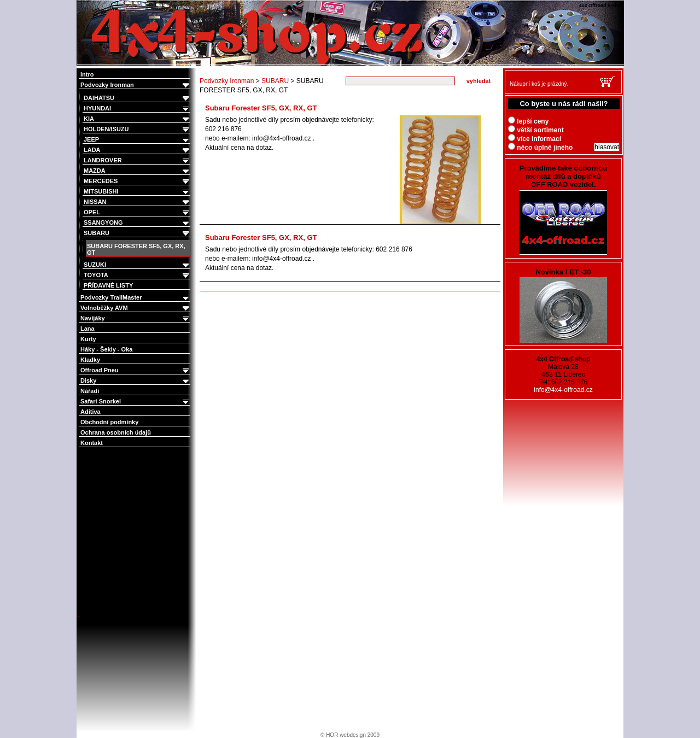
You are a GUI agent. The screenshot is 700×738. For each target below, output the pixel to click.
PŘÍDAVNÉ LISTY (108, 285)
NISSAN (137, 202)
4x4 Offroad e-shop (84, 1)
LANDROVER (137, 160)
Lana (87, 329)
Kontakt (92, 443)
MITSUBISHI (137, 192)
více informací (535, 139)
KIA (137, 119)
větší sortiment (536, 130)
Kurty (88, 339)
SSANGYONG (137, 223)
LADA (137, 150)
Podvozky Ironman (135, 85)
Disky (135, 381)
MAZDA (137, 171)
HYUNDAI (137, 109)
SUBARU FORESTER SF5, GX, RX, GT (136, 249)
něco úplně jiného (540, 148)
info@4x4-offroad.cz (563, 390)
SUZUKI (137, 265)
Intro (87, 74)
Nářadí (90, 391)
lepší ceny (528, 121)
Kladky (90, 360)
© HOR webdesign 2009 (350, 735)
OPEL (137, 212)
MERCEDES (137, 181)
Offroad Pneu (135, 370)
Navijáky (135, 318)
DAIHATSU (137, 98)
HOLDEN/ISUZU (137, 129)
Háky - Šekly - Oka (106, 349)
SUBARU (137, 233)
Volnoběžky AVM (135, 308)
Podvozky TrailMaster (135, 298)
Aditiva (91, 412)
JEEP (137, 140)
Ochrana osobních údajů (116, 432)
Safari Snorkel (135, 402)
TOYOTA (137, 275)
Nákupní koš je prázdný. (539, 84)
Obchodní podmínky (109, 422)
